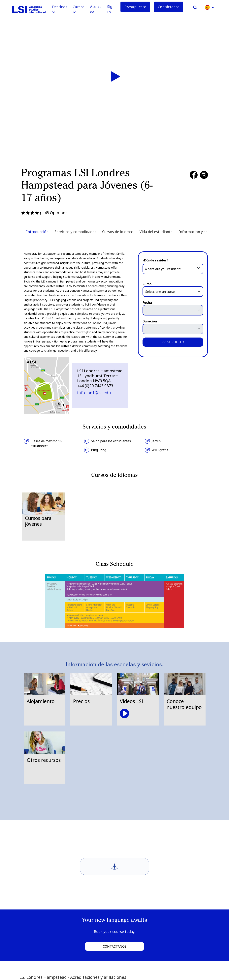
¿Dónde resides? (155, 260)
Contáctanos (169, 7)
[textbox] (173, 269)
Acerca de (96, 9)
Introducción (37, 232)
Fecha (147, 303)
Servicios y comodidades (75, 232)
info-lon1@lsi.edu (94, 393)
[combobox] (173, 269)
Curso (147, 284)
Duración (150, 321)
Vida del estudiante (156, 232)
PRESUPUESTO (173, 342)
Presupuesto (135, 7)
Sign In (111, 9)
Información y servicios (199, 232)
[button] (209, 7)
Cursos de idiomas (118, 232)
